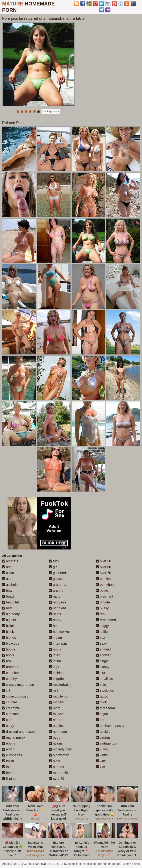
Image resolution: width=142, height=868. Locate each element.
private (103, 602)
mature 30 (58, 773)
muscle (56, 714)
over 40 (57, 779)
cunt (7, 720)
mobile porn (60, 696)
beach (9, 596)
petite (102, 591)
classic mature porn (19, 685)
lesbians (57, 673)
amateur (10, 561)
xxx (100, 767)
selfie (102, 632)
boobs (9, 649)
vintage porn (107, 743)
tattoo (102, 696)
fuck (54, 561)
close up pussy (15, 696)
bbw (7, 591)
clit (6, 690)
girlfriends (58, 573)
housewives (60, 632)
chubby (9, 679)
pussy (102, 608)
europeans (12, 755)
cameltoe (11, 673)
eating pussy (13, 738)
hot (53, 626)
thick (101, 702)
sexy (101, 643)
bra (7, 661)
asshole (10, 585)
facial (8, 761)
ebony (9, 743)
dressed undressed (18, 732)
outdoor (57, 767)
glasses (57, 579)
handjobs (58, 608)
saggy (102, 626)
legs (54, 667)
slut (100, 673)
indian (55, 638)
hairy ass (58, 602)
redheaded (106, 620)
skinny (103, 667)
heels (55, 614)
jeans (55, 649)
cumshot (10, 714)
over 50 (104, 561)
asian (8, 573)
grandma (58, 585)
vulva (102, 749)
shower (103, 655)
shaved (103, 649)
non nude (58, 732)
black (8, 632)
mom (55, 708)
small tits (104, 679)
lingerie (56, 679)
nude (55, 738)
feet (7, 773)
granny (56, 591)
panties (103, 579)
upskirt (103, 732)
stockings (105, 690)
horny (55, 620)
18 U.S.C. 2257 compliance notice (70, 864)
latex (54, 655)
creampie (11, 708)
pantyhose (106, 585)
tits (100, 720)
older (55, 761)
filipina (9, 779)
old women (59, 755)
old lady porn (61, 749)
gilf (53, 567)
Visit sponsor (51, 111)
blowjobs (11, 643)
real (101, 614)
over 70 (104, 573)
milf (54, 690)
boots (8, 655)
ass (7, 579)
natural (56, 720)
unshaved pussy (110, 726)
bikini (8, 626)
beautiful (10, 602)
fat (6, 767)
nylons (56, 743)
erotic (8, 749)
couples (10, 702)
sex (100, 638)
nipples (56, 726)
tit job (102, 714)
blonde (9, 638)
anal (7, 567)
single (102, 661)
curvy (8, 726)
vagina (103, 738)
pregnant (105, 596)
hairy (55, 596)
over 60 (104, 567)
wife (101, 761)
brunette (10, 667)
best (7, 608)
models (56, 702)
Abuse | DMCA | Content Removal (24, 864)
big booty (11, 614)
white (102, 755)
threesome (106, 708)
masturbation (61, 685)
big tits (9, 620)
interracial (58, 643)
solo (101, 685)
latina (55, 661)
